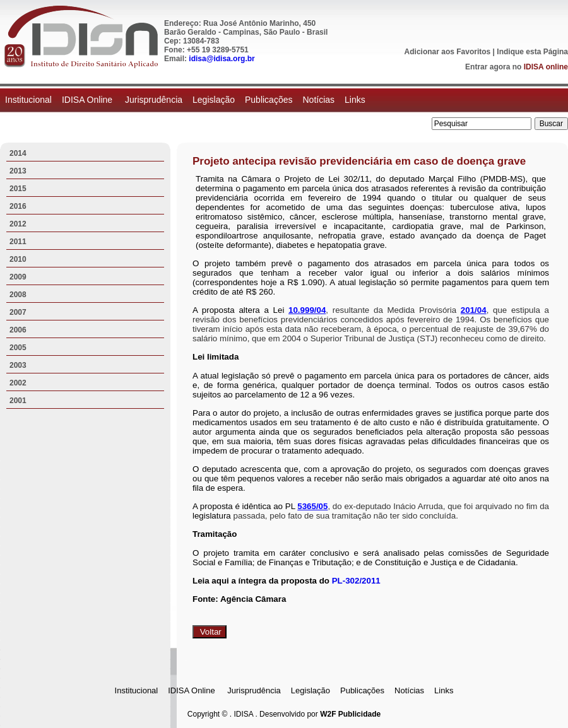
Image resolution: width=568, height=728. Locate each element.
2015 (18, 189)
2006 (18, 330)
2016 (18, 206)
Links (355, 100)
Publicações (269, 100)
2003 (18, 365)
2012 (18, 224)
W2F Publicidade (350, 714)
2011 (18, 242)
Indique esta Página (532, 52)
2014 (18, 153)
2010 (18, 259)
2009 (18, 277)
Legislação (214, 100)
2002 (18, 383)
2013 (18, 171)
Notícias (318, 100)
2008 (18, 295)
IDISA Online (88, 100)
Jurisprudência (154, 100)
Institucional (28, 100)
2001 (18, 401)
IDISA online (546, 67)
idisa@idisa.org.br (222, 59)
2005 (18, 348)
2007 (18, 312)
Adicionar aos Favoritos (448, 52)
